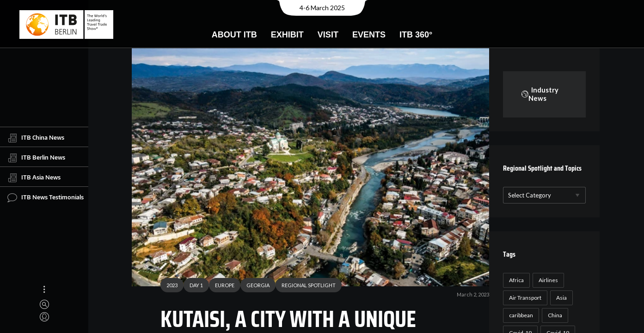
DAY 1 (193, 287)
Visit (328, 35)
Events (369, 35)
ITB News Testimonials (46, 197)
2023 (169, 287)
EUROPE (221, 287)
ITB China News (36, 138)
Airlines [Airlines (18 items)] (546, 280)
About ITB (234, 35)
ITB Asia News (34, 178)
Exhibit (287, 35)
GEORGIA (255, 287)
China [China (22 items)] (553, 315)
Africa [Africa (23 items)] (515, 280)
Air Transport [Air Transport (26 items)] (523, 298)
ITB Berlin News (36, 158)
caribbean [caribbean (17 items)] (519, 315)
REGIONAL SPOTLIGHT (305, 287)
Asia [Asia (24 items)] (560, 298)
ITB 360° (416, 35)
